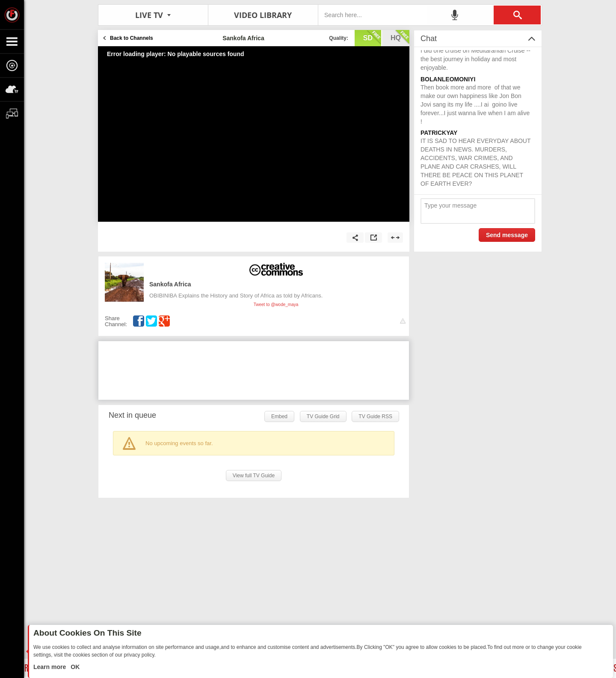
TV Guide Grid (323, 416)
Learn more (50, 667)
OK (74, 667)
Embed (279, 416)
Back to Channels (132, 38)
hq (400, 37)
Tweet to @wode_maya (276, 305)
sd (372, 37)
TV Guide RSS (375, 416)
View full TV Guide (254, 476)
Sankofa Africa (170, 284)
